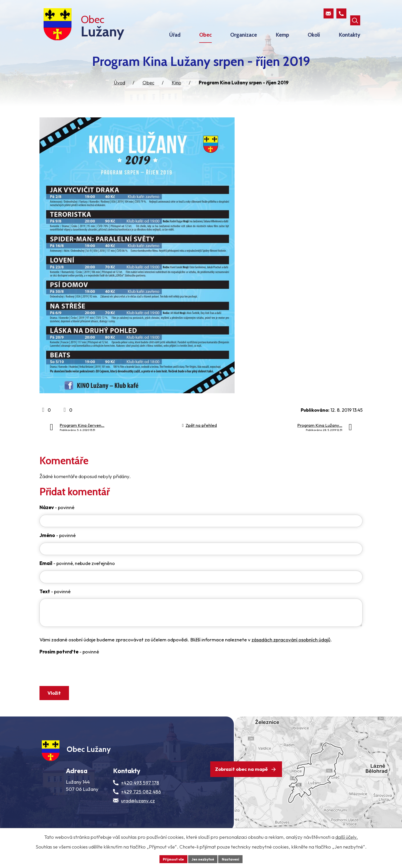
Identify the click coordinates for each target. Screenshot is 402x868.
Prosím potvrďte (69, 664)
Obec (148, 92)
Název (57, 517)
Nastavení (232, 859)
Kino (177, 92)
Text (55, 604)
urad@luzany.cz (138, 820)
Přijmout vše (172, 859)
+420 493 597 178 (140, 802)
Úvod (119, 92)
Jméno (58, 546)
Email (77, 575)
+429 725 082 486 (141, 811)
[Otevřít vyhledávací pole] (355, 14)
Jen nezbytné (203, 859)
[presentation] (78, 685)
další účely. (347, 837)
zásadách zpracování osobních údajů (291, 652)
